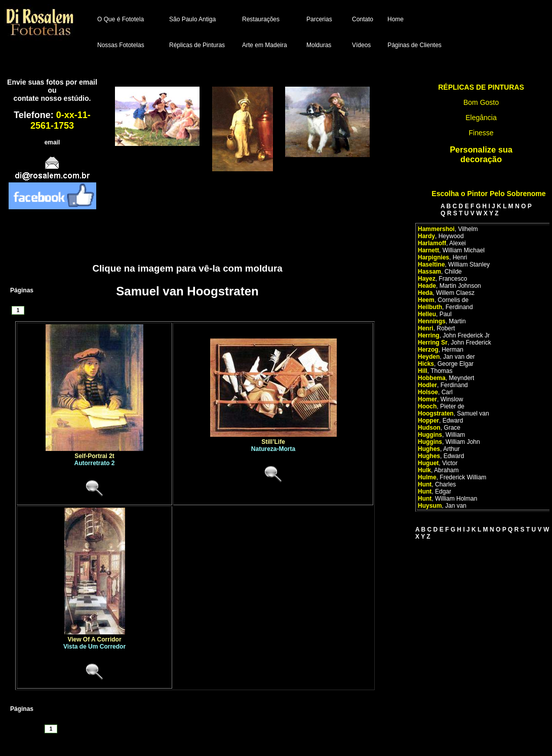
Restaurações (261, 19)
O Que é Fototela (121, 19)
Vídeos (361, 45)
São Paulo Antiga (192, 19)
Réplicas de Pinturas (197, 45)
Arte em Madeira (265, 45)
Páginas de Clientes (415, 45)
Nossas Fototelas (121, 45)
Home (396, 19)
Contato (363, 19)
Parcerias (319, 19)
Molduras (319, 45)
